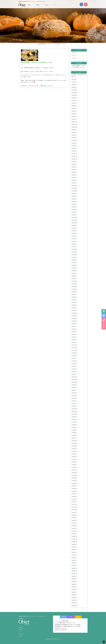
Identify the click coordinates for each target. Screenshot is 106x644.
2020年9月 (74, 257)
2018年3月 (74, 337)
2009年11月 (75, 571)
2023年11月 (75, 156)
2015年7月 (74, 390)
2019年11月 (75, 284)
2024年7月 (74, 135)
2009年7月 (74, 582)
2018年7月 (74, 327)
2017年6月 (74, 361)
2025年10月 (75, 95)
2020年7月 (74, 263)
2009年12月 (75, 568)
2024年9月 (74, 130)
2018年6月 (74, 329)
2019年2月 (74, 308)
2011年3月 (74, 528)
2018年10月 (75, 318)
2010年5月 (74, 555)
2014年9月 (74, 417)
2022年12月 (75, 186)
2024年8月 (74, 132)
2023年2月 (74, 180)
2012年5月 (74, 491)
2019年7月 (74, 295)
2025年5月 (74, 109)
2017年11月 (75, 348)
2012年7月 (74, 486)
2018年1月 (74, 342)
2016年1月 (74, 374)
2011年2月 (74, 531)
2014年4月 (74, 430)
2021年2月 (74, 244)
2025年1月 (74, 119)
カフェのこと (75, 58)
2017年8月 (74, 356)
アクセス (46, 5)
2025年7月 (74, 103)
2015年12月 (75, 377)
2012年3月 (74, 497)
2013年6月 (74, 457)
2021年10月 (75, 223)
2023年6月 (74, 170)
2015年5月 (74, 396)
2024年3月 (74, 146)
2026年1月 (74, 87)
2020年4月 (74, 271)
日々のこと (75, 53)
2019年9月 (74, 289)
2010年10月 (75, 542)
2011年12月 (75, 505)
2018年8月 (74, 324)
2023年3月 (74, 178)
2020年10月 (75, 255)
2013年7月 (74, 454)
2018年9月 (74, 321)
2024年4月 (74, 143)
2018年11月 (75, 316)
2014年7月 (74, 422)
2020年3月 (74, 273)
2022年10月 (75, 191)
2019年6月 (74, 297)
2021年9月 (74, 225)
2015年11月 (75, 380)
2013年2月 (74, 467)
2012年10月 (75, 478)
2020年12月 (75, 249)
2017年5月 (74, 364)
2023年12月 (75, 154)
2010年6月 (74, 552)
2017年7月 (74, 358)
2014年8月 (74, 419)
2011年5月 (74, 523)
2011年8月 (74, 515)
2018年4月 (74, 334)
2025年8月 (74, 101)
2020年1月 (74, 279)
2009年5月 (74, 587)
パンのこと (75, 55)
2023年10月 (75, 159)
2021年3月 (74, 241)
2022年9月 (74, 194)
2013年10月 (75, 446)
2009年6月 (74, 584)
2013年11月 (75, 443)
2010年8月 (74, 547)
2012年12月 (75, 473)
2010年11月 (75, 539)
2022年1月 (74, 215)
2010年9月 (74, 544)
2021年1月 (74, 247)
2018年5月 (74, 332)
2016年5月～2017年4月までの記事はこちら (79, 76)
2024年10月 (75, 127)
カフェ (64, 617)
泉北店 (104, 317)
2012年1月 (74, 502)
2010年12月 (75, 536)
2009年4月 (74, 590)
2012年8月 (74, 483)
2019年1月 (74, 310)
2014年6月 (74, 425)
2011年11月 (75, 507)
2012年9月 (74, 481)
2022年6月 (74, 202)
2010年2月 (74, 563)
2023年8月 (74, 164)
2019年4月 (74, 303)
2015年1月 (74, 406)
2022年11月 (75, 188)
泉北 (78, 617)
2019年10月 (75, 287)
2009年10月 (75, 574)
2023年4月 (74, 175)
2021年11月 (75, 220)
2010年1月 (74, 566)
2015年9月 (74, 385)
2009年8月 (74, 579)
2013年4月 (74, 462)
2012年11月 (75, 475)
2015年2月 (74, 404)
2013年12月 (75, 441)
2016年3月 (74, 369)
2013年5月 (74, 459)
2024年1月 (74, 151)
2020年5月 (74, 268)
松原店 (104, 313)
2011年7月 (74, 518)
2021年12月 (75, 218)
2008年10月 (75, 606)
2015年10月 (75, 382)
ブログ (55, 5)
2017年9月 (74, 353)
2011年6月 (74, 520)
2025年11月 (75, 93)
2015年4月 (74, 398)
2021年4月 (74, 239)
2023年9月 (74, 162)
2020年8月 (74, 260)
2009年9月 (74, 576)
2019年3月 (74, 305)
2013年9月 (74, 449)
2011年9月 (74, 513)
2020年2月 (74, 276)
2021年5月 (74, 236)
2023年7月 (74, 167)
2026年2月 (74, 85)
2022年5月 (74, 204)
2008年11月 (75, 603)
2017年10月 (75, 350)
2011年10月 (75, 510)
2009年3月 (74, 592)
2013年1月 (74, 470)
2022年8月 (74, 196)
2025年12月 (75, 90)
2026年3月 (74, 82)
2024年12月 (75, 122)
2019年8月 (74, 292)
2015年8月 (74, 388)
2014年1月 (74, 438)
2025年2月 (74, 117)
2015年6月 (74, 393)
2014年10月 (75, 414)
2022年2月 (74, 212)
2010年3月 (74, 560)
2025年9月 (74, 98)
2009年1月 (74, 598)
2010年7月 (74, 550)
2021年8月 (74, 228)
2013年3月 (74, 465)
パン (20, 632)
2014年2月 (74, 435)
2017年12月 (75, 345)
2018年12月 (75, 313)
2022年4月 (74, 207)
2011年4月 (74, 526)
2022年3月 (74, 210)
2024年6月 (74, 138)
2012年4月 (74, 494)
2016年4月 (74, 366)
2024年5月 (74, 140)
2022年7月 (74, 199)
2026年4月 (74, 79)
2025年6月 (74, 106)
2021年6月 (74, 233)
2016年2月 (74, 372)
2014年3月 (74, 433)
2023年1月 (74, 183)
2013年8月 (74, 451)
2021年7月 (74, 231)
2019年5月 (74, 300)
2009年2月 (74, 595)
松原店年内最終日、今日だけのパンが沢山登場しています (79, 66)
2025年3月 (74, 114)
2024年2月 (74, 148)
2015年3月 (74, 401)
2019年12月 (75, 281)
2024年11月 (75, 124)
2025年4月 (74, 111)
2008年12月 (75, 600)
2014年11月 (75, 412)
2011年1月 (74, 534)
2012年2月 (74, 499)
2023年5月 (74, 172)
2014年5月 (74, 427)
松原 (71, 617)
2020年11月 (75, 252)
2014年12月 (75, 409)
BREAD (104, 324)
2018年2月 (74, 340)
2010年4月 (74, 558)
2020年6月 (74, 265)
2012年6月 (74, 489)
